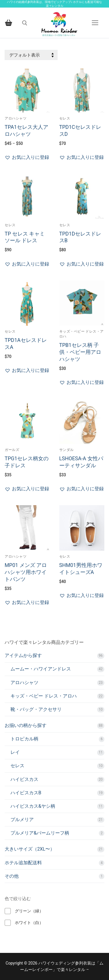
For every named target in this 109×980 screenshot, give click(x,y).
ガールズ (12, 450)
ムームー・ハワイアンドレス (41, 669)
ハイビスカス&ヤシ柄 (33, 806)
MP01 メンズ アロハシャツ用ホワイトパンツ (26, 572)
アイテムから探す (23, 655)
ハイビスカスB (26, 793)
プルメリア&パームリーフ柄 (40, 833)
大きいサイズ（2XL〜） (30, 849)
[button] (27, 157)
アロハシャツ (16, 118)
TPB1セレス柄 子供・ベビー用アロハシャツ (80, 352)
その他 (12, 876)
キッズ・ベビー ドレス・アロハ (44, 696)
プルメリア (22, 820)
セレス (65, 118)
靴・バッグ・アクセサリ (36, 709)
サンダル (67, 450)
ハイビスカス (24, 779)
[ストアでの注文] (31, 55)
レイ (15, 752)
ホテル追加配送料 (23, 863)
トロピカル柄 (24, 739)
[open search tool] (25, 23)
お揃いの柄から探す (26, 725)
